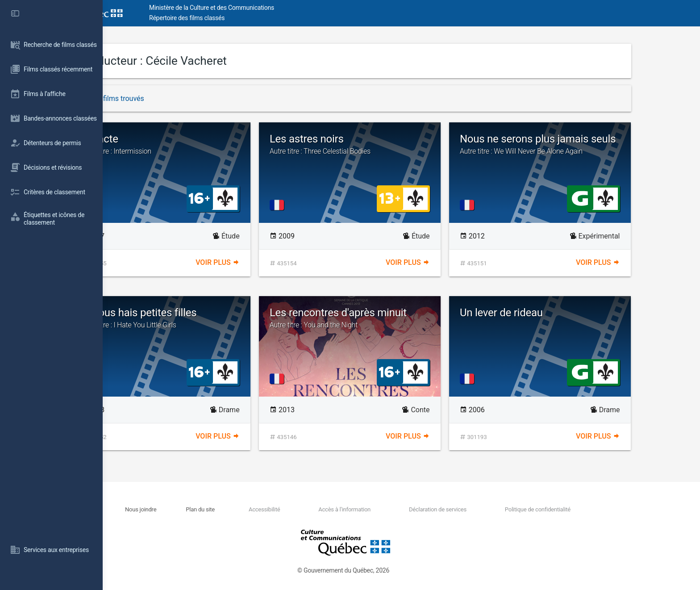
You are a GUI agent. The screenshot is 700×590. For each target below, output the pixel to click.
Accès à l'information (396, 509)
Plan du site (252, 509)
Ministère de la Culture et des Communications (263, 8)
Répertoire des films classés (239, 18)
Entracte (211, 144)
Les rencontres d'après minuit (401, 318)
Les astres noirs (401, 144)
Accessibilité (316, 509)
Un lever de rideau (553, 313)
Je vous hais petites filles (211, 318)
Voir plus (269, 262)
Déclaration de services (489, 509)
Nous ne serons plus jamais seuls (592, 144)
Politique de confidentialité (589, 509)
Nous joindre (192, 509)
